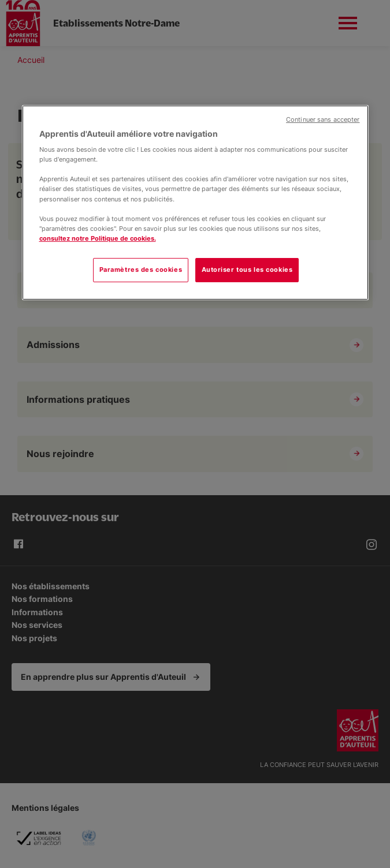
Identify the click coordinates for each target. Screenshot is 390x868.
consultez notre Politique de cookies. (98, 238)
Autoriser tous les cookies (247, 270)
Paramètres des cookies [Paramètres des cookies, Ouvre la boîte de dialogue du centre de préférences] (141, 270)
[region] (195, 203)
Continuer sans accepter (323, 120)
